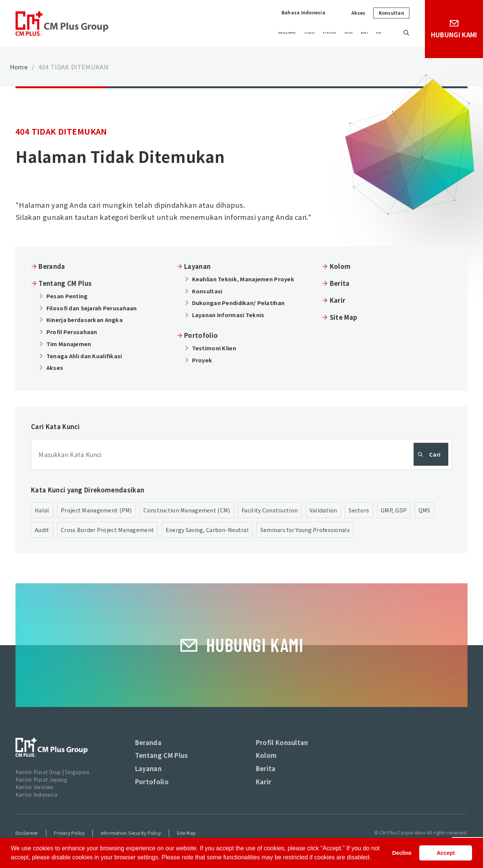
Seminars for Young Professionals (305, 530)
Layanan (254, 33)
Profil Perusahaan (72, 332)
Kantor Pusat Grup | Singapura (52, 772)
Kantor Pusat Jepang (41, 780)
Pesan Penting (67, 296)
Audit (42, 530)
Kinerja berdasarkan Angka (85, 320)
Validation (323, 510)
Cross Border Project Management (107, 530)
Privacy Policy (69, 833)
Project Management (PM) (96, 510)
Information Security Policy (131, 833)
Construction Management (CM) (187, 510)
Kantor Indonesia (36, 795)
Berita (357, 33)
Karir (383, 33)
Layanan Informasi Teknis (228, 315)
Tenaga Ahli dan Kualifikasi (84, 356)
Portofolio (292, 33)
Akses (358, 13)
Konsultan (391, 13)
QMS (425, 510)
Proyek (202, 360)
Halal (42, 510)
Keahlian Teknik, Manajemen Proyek (243, 279)
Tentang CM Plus (205, 33)
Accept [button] (446, 853)
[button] (374, 858)
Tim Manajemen (69, 344)
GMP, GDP (394, 510)
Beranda (52, 266)
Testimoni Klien (214, 348)
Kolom (328, 33)
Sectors (359, 510)
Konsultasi (207, 291)
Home (19, 67)
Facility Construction (270, 510)
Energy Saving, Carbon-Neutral (207, 530)
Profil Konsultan (282, 742)
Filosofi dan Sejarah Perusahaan (92, 308)
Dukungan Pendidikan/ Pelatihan (238, 303)
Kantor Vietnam (35, 787)
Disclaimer (27, 833)
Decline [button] (402, 853)
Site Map (344, 317)
